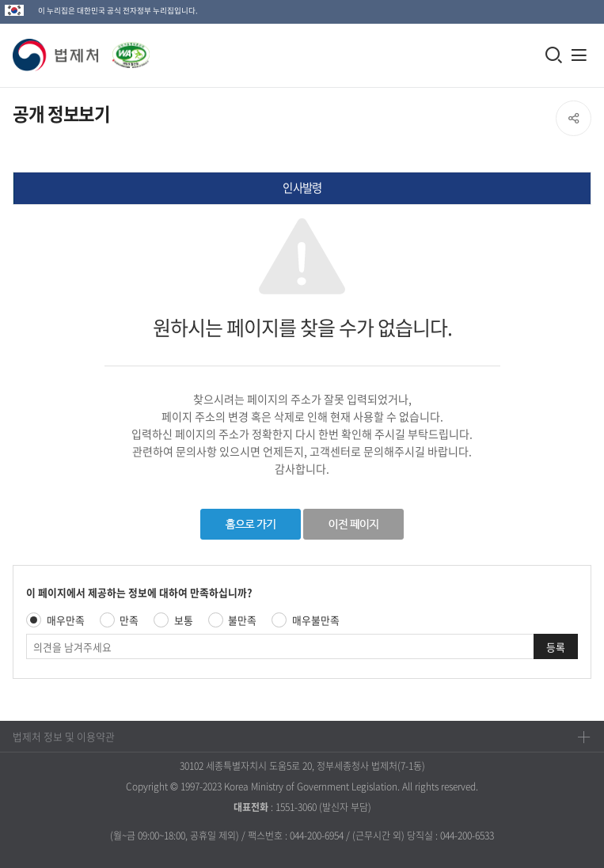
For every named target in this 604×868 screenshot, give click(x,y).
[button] (56, 55)
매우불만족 (316, 620)
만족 (129, 620)
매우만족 (66, 620)
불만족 (242, 620)
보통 (184, 620)
